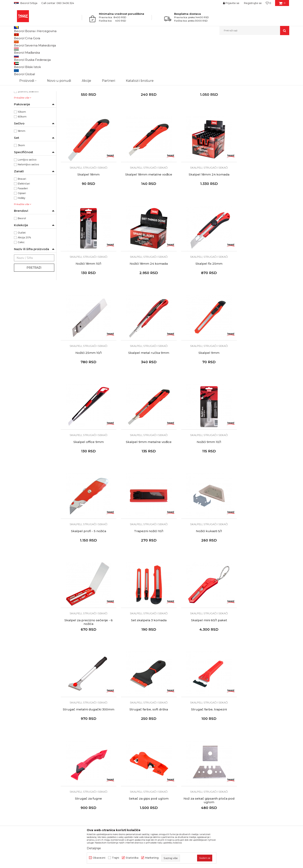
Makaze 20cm (262, 647)
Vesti (87, 730)
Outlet (22, 274)
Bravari (22, 220)
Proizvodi (30, 44)
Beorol (18, 44)
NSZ (24, 75)
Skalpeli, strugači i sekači (31, 60)
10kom (22, 153)
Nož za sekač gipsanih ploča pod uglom (204, 649)
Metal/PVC (24, 99)
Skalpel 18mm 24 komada (146, 211)
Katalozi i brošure (96, 746)
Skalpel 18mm (262, 124)
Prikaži (247, 50)
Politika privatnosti (166, 730)
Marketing (152, 858)
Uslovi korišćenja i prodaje (171, 718)
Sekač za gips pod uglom (146, 647)
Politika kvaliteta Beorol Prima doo (108, 724)
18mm (22, 172)
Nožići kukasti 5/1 (146, 473)
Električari (24, 225)
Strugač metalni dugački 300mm (146, 560)
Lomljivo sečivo (27, 201)
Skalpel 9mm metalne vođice (146, 386)
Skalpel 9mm (262, 299)
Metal (21, 89)
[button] (254, 31)
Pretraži (34, 309)
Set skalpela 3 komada (262, 473)
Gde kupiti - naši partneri (101, 741)
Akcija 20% (24, 279)
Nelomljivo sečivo (28, 206)
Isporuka (160, 741)
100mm (23, 113)
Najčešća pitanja (165, 752)
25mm (22, 128)
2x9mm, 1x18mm (28, 133)
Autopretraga (170, 50)
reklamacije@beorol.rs (51, 760)
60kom (22, 158)
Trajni (115, 858)
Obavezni (99, 858)
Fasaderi (23, 229)
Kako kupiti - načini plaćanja (173, 735)
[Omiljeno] (268, 3)
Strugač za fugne (87, 647)
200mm (23, 123)
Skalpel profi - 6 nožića (204, 124)
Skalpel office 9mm (88, 386)
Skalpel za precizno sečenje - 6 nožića (204, 474)
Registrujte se (253, 3)
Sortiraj (189, 50)
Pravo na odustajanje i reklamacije (177, 746)
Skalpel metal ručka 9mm (204, 299)
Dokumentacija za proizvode (104, 752)
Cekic (21, 283)
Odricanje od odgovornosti (172, 724)
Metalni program (48, 44)
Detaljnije (94, 848)
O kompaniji (92, 718)
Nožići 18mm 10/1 (204, 211)
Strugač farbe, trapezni (262, 560)
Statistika (132, 858)
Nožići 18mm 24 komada (262, 211)
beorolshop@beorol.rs (51, 736)
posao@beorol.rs (47, 785)
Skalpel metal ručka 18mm (87, 124)
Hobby (22, 239)
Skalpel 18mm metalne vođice (87, 211)
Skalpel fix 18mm (146, 124)
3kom (21, 186)
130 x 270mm (26, 118)
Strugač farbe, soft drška (204, 560)
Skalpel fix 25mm (87, 299)
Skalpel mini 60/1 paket (88, 560)
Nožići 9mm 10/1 (204, 386)
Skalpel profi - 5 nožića (262, 386)
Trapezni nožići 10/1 (87, 473)
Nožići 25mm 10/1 (146, 299)
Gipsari (22, 234)
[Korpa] (282, 4)
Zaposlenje (91, 735)
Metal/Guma (25, 94)
